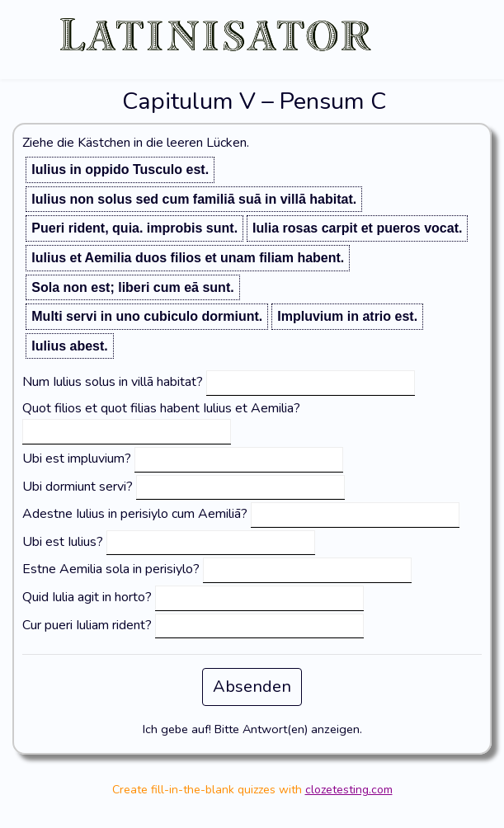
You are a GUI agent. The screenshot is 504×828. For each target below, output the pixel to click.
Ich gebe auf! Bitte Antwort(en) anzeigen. (252, 729)
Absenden (252, 687)
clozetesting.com (349, 790)
